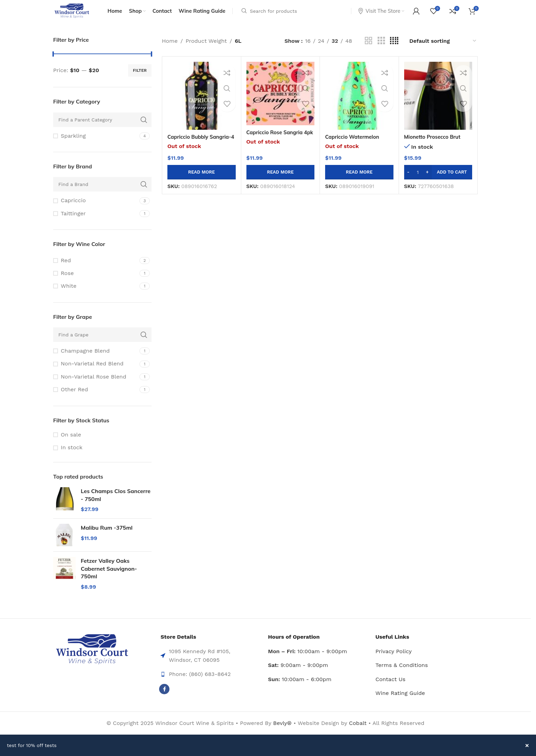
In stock (72, 457)
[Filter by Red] (95, 269)
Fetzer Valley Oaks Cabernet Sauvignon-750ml (109, 578)
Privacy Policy (394, 660)
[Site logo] (76, 15)
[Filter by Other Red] (95, 399)
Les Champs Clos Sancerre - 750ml (116, 504)
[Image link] (92, 658)
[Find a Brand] (102, 194)
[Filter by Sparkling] (95, 145)
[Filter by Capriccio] (95, 210)
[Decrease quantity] (408, 181)
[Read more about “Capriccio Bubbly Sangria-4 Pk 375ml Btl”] (202, 181)
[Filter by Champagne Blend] (95, 360)
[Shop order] (443, 50)
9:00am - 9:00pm (298, 674)
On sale (71, 444)
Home (170, 50)
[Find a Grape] (102, 344)
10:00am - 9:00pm (308, 660)
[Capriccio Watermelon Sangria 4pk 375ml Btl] (359, 105)
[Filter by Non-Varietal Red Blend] (95, 373)
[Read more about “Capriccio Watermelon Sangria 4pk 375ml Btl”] (359, 181)
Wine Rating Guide (400, 702)
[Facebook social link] (164, 698)
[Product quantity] (418, 181)
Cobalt (359, 732)
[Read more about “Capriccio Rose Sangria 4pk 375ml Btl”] (281, 181)
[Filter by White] (95, 295)
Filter (140, 79)
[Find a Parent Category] (102, 129)
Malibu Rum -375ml (107, 537)
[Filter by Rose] (95, 282)
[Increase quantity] (427, 181)
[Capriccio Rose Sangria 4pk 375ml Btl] (281, 102)
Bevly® (282, 732)
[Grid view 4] (394, 50)
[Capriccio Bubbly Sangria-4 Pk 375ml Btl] (202, 105)
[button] (438, 181)
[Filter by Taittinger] (95, 223)
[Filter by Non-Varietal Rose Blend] (95, 386)
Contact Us (391, 688)
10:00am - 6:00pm (300, 688)
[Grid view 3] (381, 50)
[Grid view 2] (369, 50)
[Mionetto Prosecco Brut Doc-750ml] (438, 105)
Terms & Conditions (402, 674)
